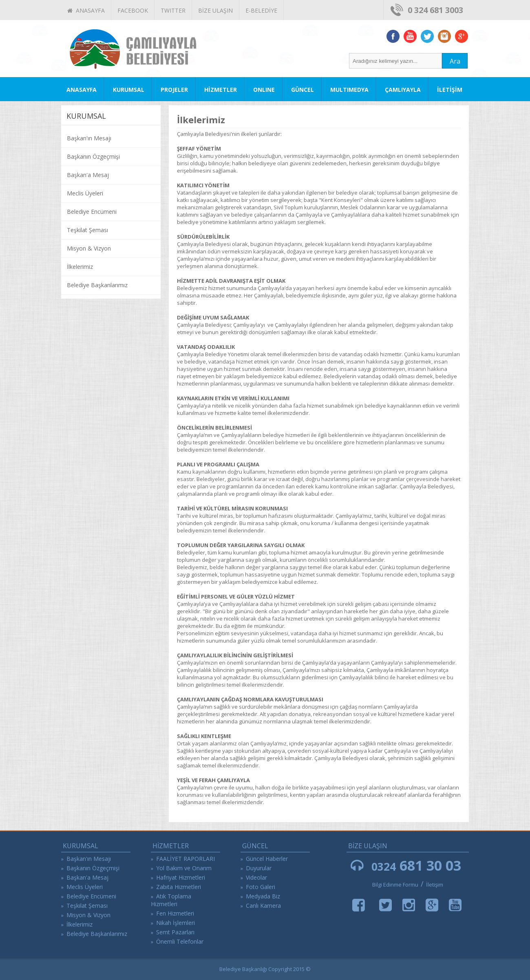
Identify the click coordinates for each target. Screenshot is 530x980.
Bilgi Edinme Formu (395, 885)
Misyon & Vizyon (89, 248)
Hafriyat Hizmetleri (181, 877)
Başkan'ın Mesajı (89, 138)
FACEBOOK (133, 10)
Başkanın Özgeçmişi (93, 156)
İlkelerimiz (80, 267)
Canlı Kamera (263, 906)
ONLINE (264, 90)
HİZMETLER (221, 90)
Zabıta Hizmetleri (179, 887)
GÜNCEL (303, 90)
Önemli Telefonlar (180, 941)
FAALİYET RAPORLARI (185, 859)
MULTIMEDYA (349, 90)
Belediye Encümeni (92, 212)
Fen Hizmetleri (175, 913)
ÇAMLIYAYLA (403, 90)
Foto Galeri (261, 887)
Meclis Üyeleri (85, 193)
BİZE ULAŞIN (215, 10)
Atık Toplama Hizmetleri (171, 900)
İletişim (435, 885)
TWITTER (173, 10)
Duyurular (259, 868)
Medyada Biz (263, 896)
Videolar (256, 877)
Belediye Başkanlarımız (97, 285)
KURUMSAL (129, 90)
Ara (455, 61)
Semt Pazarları (175, 932)
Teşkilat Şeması (87, 230)
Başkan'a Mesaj (88, 175)
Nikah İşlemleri (176, 923)
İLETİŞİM (450, 90)
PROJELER (174, 90)
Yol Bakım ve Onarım (184, 868)
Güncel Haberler (267, 859)
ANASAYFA (86, 10)
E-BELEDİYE (261, 10)
